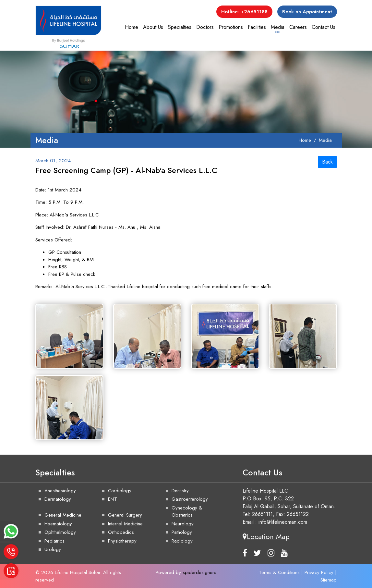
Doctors (205, 27)
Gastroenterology (190, 499)
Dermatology (58, 499)
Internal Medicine (125, 524)
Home (132, 27)
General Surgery (125, 515)
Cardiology (120, 491)
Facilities (257, 27)
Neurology (183, 524)
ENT (113, 499)
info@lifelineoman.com (283, 522)
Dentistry (180, 491)
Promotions (231, 27)
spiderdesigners (199, 572)
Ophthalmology (60, 532)
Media (278, 27)
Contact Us (324, 27)
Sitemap (329, 580)
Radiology (182, 541)
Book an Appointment (307, 12)
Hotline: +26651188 (244, 12)
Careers (298, 27)
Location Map (266, 536)
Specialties (180, 27)
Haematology (58, 524)
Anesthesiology (60, 491)
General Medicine (63, 515)
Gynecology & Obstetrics (187, 512)
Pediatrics (54, 541)
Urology (53, 549)
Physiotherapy (122, 541)
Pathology (182, 532)
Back (327, 162)
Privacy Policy (319, 572)
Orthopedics (121, 532)
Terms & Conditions (279, 572)
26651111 (262, 514)
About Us (153, 27)
